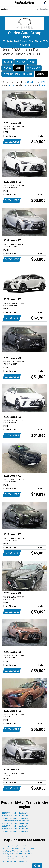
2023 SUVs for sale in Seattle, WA (15, 818)
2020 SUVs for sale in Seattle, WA (15, 829)
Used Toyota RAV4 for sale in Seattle (16, 851)
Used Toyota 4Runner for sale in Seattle (17, 854)
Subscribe (44, 9)
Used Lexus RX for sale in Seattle (15, 861)
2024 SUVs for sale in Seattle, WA (15, 816)
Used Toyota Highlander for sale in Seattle (18, 848)
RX (32, 62)
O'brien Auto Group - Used (18, 74)
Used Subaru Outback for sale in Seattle (17, 859)
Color (19, 68)
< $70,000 (33, 68)
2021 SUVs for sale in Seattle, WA (15, 826)
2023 (7, 68)
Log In (36, 9)
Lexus (21, 62)
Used (8, 62)
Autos (4, 9)
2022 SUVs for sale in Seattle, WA (15, 823)
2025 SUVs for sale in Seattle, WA (15, 813)
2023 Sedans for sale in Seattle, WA (16, 821)
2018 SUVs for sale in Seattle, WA (15, 831)
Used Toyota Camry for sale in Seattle (16, 846)
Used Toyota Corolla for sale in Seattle (16, 856)
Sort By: (41, 74)
